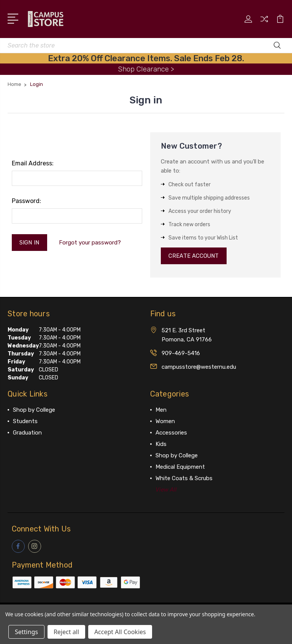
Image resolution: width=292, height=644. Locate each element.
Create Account (194, 256)
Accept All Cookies (120, 632)
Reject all (66, 632)
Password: (26, 201)
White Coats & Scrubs (184, 478)
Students (25, 421)
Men (161, 410)
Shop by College (34, 410)
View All (166, 490)
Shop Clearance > (146, 69)
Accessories (171, 433)
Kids (161, 444)
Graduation (27, 433)
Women (165, 421)
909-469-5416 (181, 353)
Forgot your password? (90, 243)
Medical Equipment (180, 467)
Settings (26, 632)
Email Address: (33, 163)
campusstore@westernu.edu (199, 367)
